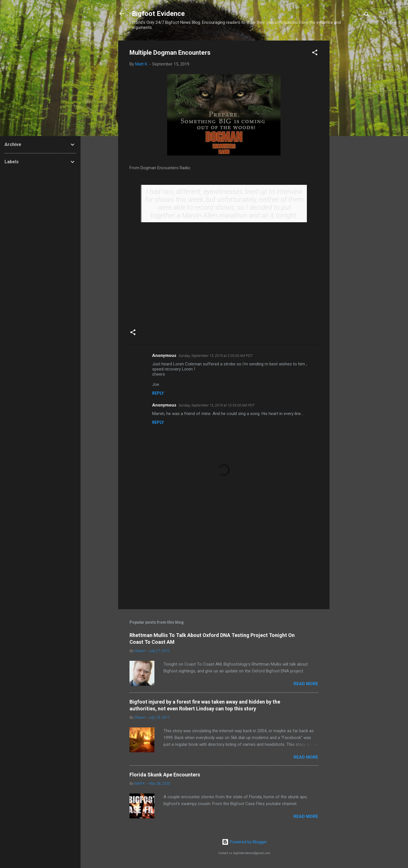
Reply (158, 393)
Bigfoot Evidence (158, 14)
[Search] (367, 15)
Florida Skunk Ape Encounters (165, 775)
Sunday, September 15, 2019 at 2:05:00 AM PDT (216, 356)
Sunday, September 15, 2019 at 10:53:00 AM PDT (217, 405)
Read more (306, 684)
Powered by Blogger (244, 842)
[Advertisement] (352, 126)
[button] (315, 53)
